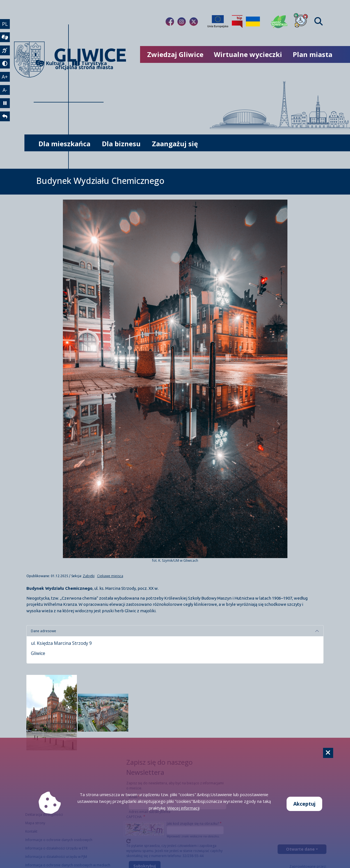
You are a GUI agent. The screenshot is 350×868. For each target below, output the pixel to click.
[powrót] (5, 118)
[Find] (319, 21)
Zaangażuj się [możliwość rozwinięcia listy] (175, 144)
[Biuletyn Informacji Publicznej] (237, 22)
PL (5, 24)
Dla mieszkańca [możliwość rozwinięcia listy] (64, 144)
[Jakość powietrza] (279, 22)
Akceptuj (304, 804)
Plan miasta (313, 54)
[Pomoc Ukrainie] (253, 22)
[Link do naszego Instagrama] (182, 22)
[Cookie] (328, 753)
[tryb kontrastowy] (5, 65)
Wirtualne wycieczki (248, 54)
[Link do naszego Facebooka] (170, 22)
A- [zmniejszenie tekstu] (5, 91)
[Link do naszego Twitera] (194, 22)
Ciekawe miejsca (110, 576)
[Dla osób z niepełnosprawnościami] (301, 22)
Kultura (50, 63)
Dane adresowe (44, 631)
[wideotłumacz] (5, 38)
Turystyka (88, 63)
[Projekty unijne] (218, 22)
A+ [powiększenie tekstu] (5, 78)
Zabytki (89, 576)
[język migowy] (5, 51)
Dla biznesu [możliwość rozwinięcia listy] (121, 144)
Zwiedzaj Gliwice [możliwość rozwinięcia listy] (175, 54)
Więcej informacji (183, 808)
